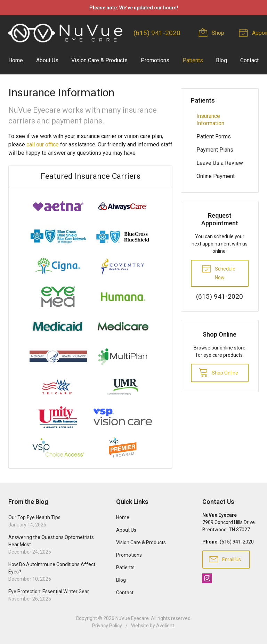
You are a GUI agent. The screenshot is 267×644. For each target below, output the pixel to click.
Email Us (225, 559)
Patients (193, 60)
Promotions (155, 60)
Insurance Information (210, 120)
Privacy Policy (107, 626)
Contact (249, 60)
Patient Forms (214, 136)
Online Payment (216, 176)
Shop (212, 32)
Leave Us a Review (220, 163)
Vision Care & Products (99, 60)
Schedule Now (219, 272)
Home (16, 60)
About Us (47, 60)
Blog (221, 60)
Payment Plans (215, 150)
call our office (43, 144)
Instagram (207, 578)
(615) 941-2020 (157, 33)
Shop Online (218, 372)
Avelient (165, 626)
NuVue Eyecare (132, 618)
